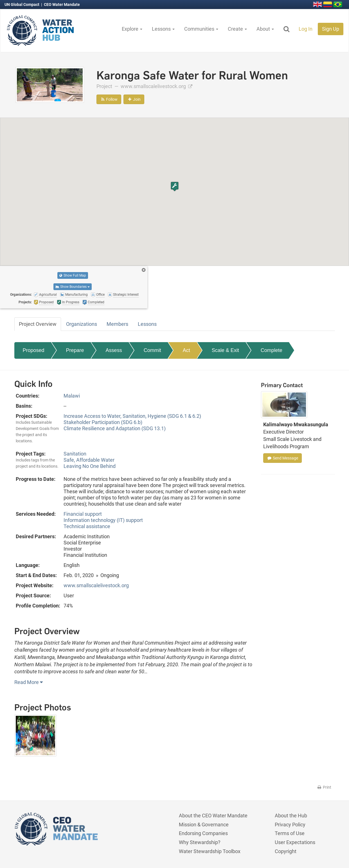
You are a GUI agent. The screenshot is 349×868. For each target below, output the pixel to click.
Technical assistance (87, 526)
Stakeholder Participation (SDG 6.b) (103, 422)
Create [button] (237, 29)
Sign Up (331, 29)
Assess (114, 350)
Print (324, 787)
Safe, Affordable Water (89, 460)
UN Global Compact (22, 5)
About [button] (265, 29)
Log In (306, 29)
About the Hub (291, 816)
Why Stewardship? (200, 842)
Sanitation (75, 454)
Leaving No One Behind (90, 466)
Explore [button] (132, 29)
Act (186, 350)
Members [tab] (117, 324)
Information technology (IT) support (103, 520)
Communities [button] (201, 29)
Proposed (34, 350)
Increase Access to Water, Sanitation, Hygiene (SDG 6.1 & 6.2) (132, 416)
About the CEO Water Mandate (213, 816)
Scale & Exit (225, 350)
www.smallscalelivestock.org (157, 86)
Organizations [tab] (82, 324)
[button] (175, 186)
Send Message (282, 458)
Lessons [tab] (147, 324)
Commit (152, 350)
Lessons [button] (163, 29)
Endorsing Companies (203, 833)
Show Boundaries (73, 287)
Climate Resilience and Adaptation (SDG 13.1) (115, 428)
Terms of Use (290, 833)
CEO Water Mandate (62, 5)
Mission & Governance (204, 825)
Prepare (75, 350)
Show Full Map (73, 275)
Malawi (72, 396)
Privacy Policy (290, 825)
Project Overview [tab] (38, 324)
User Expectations (295, 842)
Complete (272, 350)
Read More (29, 682)
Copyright (286, 851)
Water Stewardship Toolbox (210, 851)
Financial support (83, 514)
